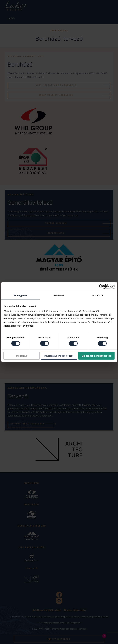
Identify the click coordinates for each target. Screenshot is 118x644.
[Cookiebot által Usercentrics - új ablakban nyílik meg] (101, 287)
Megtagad (22, 356)
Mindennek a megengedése (96, 356)
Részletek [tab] (59, 295)
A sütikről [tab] (97, 295)
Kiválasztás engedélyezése (59, 356)
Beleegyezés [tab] (20, 295)
